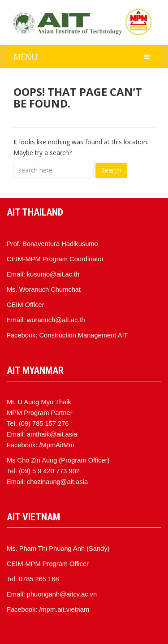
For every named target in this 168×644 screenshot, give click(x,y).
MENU (26, 57)
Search (111, 170)
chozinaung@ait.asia (57, 482)
